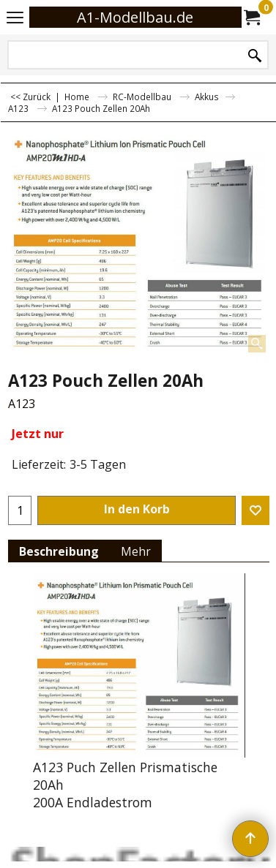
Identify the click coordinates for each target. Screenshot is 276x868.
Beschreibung (59, 551)
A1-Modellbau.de (135, 17)
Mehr (136, 551)
